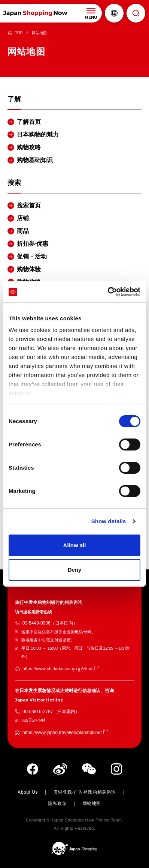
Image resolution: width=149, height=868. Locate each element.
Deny (75, 570)
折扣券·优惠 (33, 244)
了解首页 (29, 122)
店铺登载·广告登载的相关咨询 (85, 792)
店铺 (23, 218)
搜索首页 (29, 205)
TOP (19, 33)
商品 (23, 231)
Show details (109, 521)
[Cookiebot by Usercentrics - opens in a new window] (108, 292)
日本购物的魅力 (38, 134)
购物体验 (29, 269)
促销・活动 (32, 256)
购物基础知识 (35, 160)
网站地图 (92, 803)
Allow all (75, 545)
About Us (28, 792)
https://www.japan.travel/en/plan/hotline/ (62, 733)
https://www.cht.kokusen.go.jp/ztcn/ (57, 669)
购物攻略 (29, 147)
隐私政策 (57, 803)
